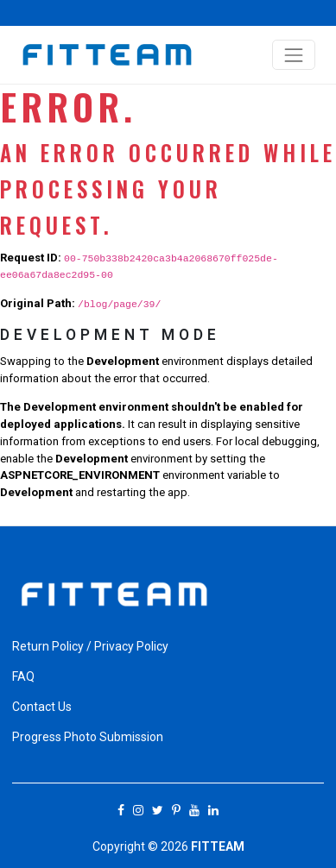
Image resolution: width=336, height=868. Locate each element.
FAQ (23, 676)
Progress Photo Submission (88, 737)
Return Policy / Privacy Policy (90, 646)
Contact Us (42, 707)
